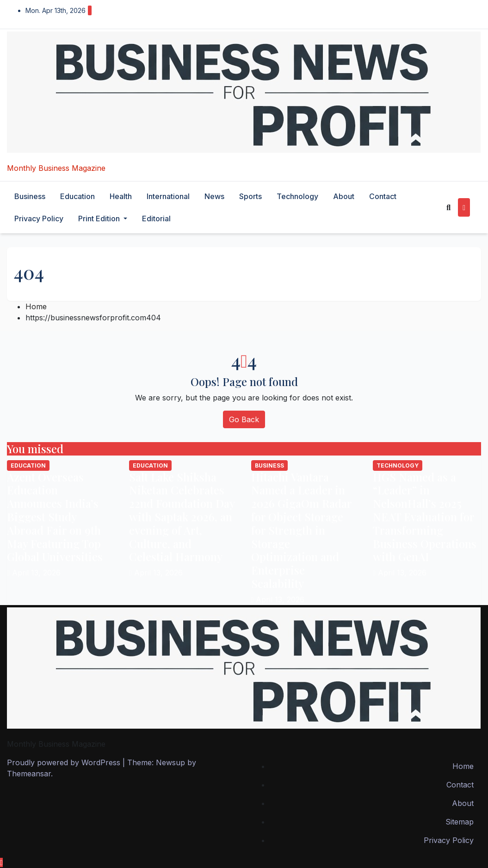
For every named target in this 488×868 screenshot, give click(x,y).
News (214, 196)
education (77, 196)
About (344, 196)
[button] (448, 207)
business (30, 196)
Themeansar (29, 774)
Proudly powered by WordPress (65, 762)
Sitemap (460, 822)
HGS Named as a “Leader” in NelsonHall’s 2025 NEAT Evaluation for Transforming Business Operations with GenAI (425, 517)
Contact (383, 196)
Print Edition (103, 219)
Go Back (244, 419)
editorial (156, 219)
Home (36, 306)
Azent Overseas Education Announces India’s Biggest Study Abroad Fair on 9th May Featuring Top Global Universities (55, 517)
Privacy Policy (39, 219)
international (168, 196)
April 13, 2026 (36, 573)
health (121, 196)
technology (297, 196)
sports (250, 196)
